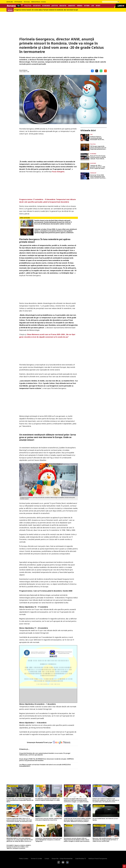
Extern (87, 6)
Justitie (55, 6)
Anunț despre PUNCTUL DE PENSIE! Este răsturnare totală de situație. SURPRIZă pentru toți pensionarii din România (46, 760)
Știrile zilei (10, 2)
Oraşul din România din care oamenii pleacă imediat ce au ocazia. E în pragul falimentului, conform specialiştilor (45, 754)
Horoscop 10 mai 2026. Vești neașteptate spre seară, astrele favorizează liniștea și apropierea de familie (98, 177)
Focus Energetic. (58, 172)
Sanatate (72, 6)
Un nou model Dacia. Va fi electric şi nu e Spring (105, 819)
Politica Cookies (24, 858)
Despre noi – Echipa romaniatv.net (62, 858)
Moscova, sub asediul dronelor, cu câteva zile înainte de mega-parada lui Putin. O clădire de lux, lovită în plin (106, 840)
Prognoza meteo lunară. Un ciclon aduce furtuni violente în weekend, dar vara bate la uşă (46, 10)
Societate (37, 6)
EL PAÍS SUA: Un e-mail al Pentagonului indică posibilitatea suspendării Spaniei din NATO (20, 800)
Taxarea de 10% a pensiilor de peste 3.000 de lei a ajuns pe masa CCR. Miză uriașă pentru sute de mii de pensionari (98, 167)
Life (93, 6)
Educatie (63, 6)
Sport (98, 6)
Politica (28, 6)
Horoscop (27, 2)
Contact (47, 858)
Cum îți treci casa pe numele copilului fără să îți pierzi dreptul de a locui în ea (49, 819)
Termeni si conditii (36, 858)
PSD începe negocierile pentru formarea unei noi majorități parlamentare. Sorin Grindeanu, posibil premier (98, 148)
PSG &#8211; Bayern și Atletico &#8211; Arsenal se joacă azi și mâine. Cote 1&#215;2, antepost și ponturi (19, 847)
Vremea (80, 6)
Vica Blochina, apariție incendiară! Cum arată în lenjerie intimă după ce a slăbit (48, 800)
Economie (46, 6)
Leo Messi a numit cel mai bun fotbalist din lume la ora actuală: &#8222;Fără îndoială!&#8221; (45, 765)
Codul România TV (81, 858)
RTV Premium (18, 2)
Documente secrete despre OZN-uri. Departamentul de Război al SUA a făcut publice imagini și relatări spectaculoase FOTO (77, 840)
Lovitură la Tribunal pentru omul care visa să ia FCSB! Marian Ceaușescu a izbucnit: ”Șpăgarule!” (48, 840)
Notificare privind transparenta (98, 858)
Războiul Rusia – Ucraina (39, 2)
